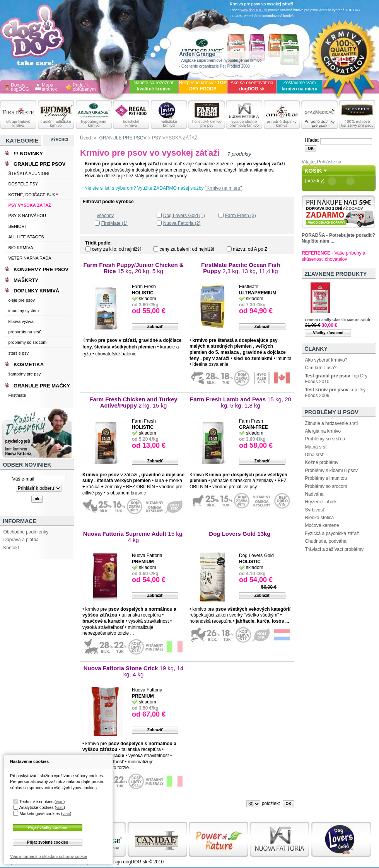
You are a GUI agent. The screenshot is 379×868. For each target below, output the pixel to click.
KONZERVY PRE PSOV (41, 269)
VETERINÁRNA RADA (30, 258)
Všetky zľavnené (328, 333)
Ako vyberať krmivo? (326, 360)
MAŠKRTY (26, 280)
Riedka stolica (319, 518)
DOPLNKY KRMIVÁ (36, 291)
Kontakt (11, 548)
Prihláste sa (329, 162)
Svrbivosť (315, 510)
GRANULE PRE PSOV (123, 138)
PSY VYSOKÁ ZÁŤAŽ (29, 205)
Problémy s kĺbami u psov (331, 471)
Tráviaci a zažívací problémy (334, 549)
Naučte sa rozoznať (154, 86)
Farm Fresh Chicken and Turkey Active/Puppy (133, 402)
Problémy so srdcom (326, 486)
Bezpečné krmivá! (203, 86)
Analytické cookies (37, 807)
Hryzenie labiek (321, 502)
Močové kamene (322, 525)
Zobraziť (155, 327)
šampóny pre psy (24, 374)
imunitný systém (23, 311)
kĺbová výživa (21, 321)
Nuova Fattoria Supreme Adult (133, 537)
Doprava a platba (21, 540)
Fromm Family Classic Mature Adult (337, 320)
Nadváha (314, 494)
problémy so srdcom (27, 342)
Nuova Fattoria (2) (182, 223)
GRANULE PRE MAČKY (42, 386)
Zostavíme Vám (300, 86)
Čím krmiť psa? (321, 368)
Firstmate (17, 395)
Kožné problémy (322, 462)
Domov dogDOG (20, 87)
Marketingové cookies (39, 814)
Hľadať (312, 140)
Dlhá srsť (314, 455)
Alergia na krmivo (323, 431)
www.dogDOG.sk (254, 10)
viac (59, 802)
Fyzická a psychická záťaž (332, 533)
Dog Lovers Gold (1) (184, 216)
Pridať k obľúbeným (84, 87)
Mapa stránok (49, 87)
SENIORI (17, 226)
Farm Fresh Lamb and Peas (241, 402)
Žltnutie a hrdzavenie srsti (331, 423)
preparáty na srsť (24, 332)
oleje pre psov (21, 300)
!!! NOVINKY (28, 154)
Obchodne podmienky (26, 532)
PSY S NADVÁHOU (27, 216)
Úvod (85, 138)
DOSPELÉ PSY (23, 184)
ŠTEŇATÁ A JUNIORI (29, 173)
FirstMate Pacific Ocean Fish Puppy (241, 268)
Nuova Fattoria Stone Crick (133, 671)
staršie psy (18, 353)
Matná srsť (316, 447)
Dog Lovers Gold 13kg (240, 534)
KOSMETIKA (29, 364)
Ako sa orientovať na (252, 86)
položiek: (271, 803)
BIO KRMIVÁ (20, 248)
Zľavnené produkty (335, 274)
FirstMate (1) (114, 223)
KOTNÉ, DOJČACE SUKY (33, 195)
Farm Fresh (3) (241, 216)
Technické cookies (36, 802)
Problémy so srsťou (325, 439)
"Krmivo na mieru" (224, 188)
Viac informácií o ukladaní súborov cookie (49, 856)
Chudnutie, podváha (325, 541)
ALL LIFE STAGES (26, 237)
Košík (313, 171)
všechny (105, 216)
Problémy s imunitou (326, 478)
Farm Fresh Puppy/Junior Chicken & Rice (133, 268)
